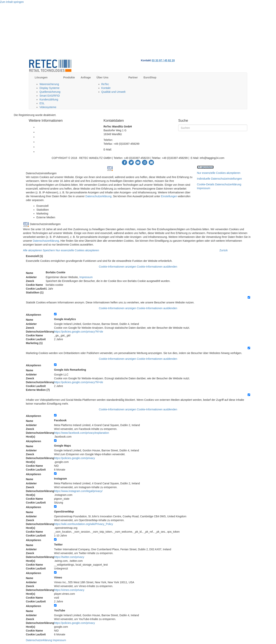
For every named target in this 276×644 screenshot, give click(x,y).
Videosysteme (48, 107)
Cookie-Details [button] (206, 184)
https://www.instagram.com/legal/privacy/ (78, 491)
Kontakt (106, 88)
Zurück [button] (224, 250)
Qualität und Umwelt (113, 92)
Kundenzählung (49, 99)
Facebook (60, 420)
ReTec (105, 84)
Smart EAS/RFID (50, 96)
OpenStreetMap (64, 512)
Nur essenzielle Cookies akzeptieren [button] (219, 173)
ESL (42, 103)
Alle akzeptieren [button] (33, 250)
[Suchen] (213, 128)
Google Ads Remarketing (70, 370)
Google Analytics (65, 319)
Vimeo (58, 577)
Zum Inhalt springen (12, 2)
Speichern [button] (49, 250)
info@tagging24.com (125, 149)
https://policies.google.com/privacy (74, 458)
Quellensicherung (50, 92)
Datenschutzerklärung (99, 196)
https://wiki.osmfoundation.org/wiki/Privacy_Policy (83, 524)
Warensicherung (49, 84)
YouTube (60, 610)
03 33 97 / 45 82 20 (163, 60)
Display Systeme (49, 88)
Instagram (60, 479)
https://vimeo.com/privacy (69, 590)
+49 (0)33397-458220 (127, 140)
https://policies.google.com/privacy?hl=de (79, 332)
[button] (138, 267)
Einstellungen (169, 196)
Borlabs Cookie (55, 272)
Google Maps (62, 446)
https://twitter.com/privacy (69, 557)
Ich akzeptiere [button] (205, 167)
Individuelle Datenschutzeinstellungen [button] (219, 179)
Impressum (204, 188)
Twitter (58, 545)
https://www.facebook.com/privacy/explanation (81, 433)
